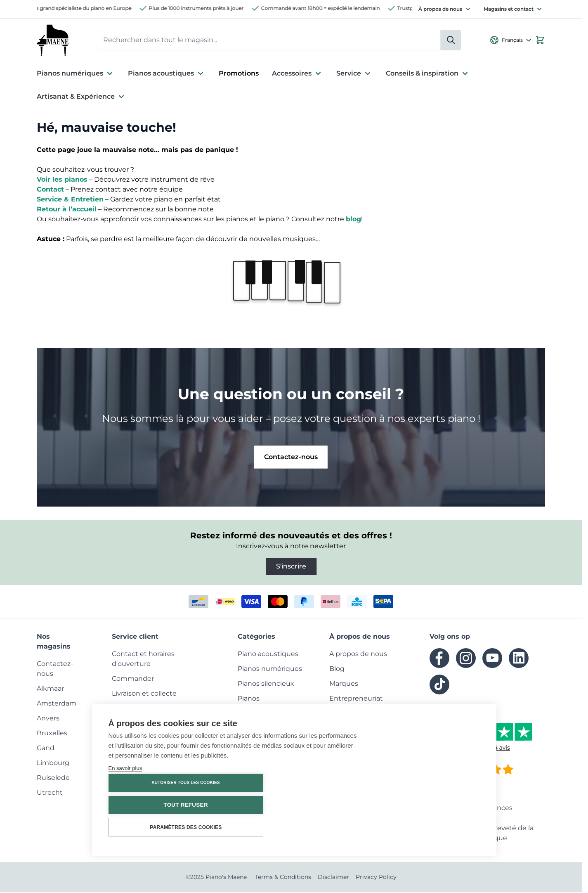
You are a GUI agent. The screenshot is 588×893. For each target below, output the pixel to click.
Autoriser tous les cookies (430, 783)
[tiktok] (439, 686)
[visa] (251, 603)
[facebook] (439, 659)
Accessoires (298, 75)
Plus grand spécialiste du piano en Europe (84, 8)
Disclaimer (333, 878)
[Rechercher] (451, 41)
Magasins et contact (509, 9)
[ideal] (225, 603)
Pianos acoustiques (167, 75)
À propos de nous (440, 9)
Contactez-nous (291, 458)
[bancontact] (198, 603)
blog (353, 220)
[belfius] (331, 603)
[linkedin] (519, 659)
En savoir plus (125, 819)
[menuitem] (50, 690)
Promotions (239, 75)
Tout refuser (430, 805)
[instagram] (466, 659)
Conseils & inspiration (428, 75)
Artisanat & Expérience (81, 98)
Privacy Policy (376, 878)
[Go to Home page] (53, 41)
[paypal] (304, 603)
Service (354, 75)
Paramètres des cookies (430, 827)
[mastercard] (278, 603)
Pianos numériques (76, 75)
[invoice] (383, 603)
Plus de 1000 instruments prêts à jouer (201, 8)
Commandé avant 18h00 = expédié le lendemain (325, 8)
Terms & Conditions (283, 878)
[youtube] (492, 659)
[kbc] (357, 603)
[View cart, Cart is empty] (540, 41)
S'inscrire (291, 567)
